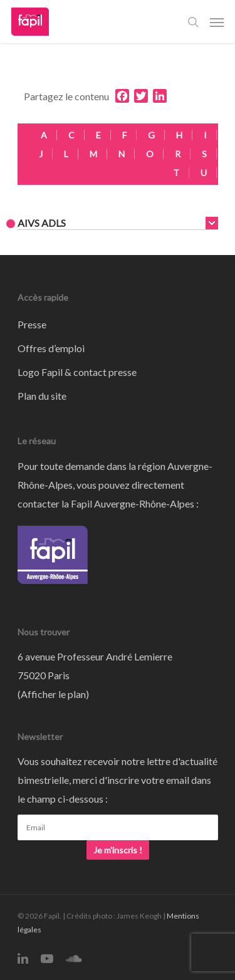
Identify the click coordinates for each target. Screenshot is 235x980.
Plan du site (42, 396)
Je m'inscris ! (118, 850)
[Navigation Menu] (217, 22)
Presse (32, 324)
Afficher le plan (53, 694)
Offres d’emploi (51, 348)
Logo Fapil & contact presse (77, 372)
